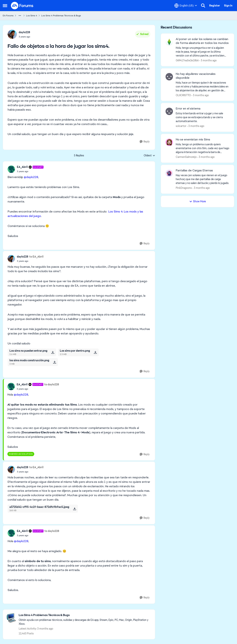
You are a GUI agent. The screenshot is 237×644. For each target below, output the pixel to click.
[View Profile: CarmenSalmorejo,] (169, 142)
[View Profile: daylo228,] (12, 34)
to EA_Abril (36, 257)
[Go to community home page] (22, 6)
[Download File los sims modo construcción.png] (55, 362)
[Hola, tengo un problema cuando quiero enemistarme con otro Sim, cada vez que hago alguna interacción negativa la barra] (203, 148)
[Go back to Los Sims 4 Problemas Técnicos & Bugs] (85, 615)
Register (215, 6)
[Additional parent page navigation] (20, 16)
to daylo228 (52, 384)
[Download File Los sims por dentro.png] (95, 352)
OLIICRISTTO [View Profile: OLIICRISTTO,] (183, 95)
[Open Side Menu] (5, 6)
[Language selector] (186, 6)
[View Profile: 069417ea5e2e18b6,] (169, 42)
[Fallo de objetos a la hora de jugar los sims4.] (30, 171)
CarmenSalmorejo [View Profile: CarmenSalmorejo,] (186, 157)
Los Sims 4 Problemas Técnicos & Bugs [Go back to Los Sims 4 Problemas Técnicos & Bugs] (61, 16)
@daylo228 (31, 177)
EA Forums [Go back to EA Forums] (8, 16)
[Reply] (145, 142)
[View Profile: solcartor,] (169, 111)
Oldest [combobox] (149, 156)
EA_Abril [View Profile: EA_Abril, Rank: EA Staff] (22, 167)
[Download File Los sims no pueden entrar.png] (53, 352)
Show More (198, 201)
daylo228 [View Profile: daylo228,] (24, 32)
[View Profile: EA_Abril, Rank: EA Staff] (11, 169)
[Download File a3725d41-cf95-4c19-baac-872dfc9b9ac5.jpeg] (75, 509)
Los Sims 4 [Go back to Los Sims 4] (32, 16)
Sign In (228, 6)
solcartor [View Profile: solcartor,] (181, 126)
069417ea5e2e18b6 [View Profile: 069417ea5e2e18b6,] (187, 60)
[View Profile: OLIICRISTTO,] (169, 77)
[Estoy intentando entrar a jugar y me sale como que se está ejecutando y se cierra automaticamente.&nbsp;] (203, 117)
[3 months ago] (208, 60)
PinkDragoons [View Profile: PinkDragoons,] (184, 188)
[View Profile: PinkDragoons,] (169, 173)
